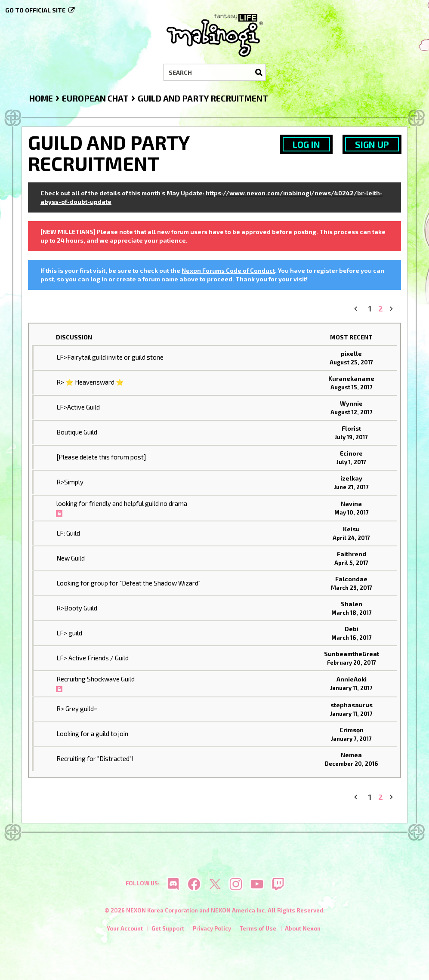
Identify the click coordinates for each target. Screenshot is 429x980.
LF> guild (69, 633)
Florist (351, 428)
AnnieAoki (352, 679)
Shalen (352, 604)
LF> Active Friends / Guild (93, 658)
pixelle (351, 353)
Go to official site (35, 10)
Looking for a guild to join (92, 733)
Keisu (351, 529)
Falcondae (351, 579)
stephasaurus (352, 705)
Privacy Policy (212, 928)
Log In (306, 144)
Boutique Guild (77, 432)
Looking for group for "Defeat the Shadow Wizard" (128, 583)
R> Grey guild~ (77, 709)
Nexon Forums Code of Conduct (228, 270)
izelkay (351, 478)
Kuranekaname (351, 378)
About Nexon (303, 928)
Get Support (168, 928)
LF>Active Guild (78, 407)
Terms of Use (258, 928)
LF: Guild (68, 533)
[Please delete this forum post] (101, 457)
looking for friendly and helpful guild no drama (122, 503)
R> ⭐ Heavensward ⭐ (90, 382)
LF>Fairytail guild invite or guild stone (110, 357)
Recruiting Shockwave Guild (96, 679)
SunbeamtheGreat (352, 654)
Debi (352, 629)
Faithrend (352, 554)
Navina (351, 504)
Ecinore (351, 453)
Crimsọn (352, 730)
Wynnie (351, 403)
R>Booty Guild (77, 608)
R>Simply (70, 482)
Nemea (351, 755)
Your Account (125, 928)
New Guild (71, 558)
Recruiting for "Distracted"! (95, 758)
